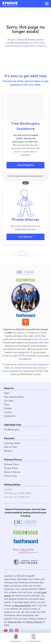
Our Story (9, 401)
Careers (8, 412)
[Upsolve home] (10, 3)
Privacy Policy (11, 468)
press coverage (10, 371)
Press (7, 404)
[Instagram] (17, 631)
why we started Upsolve (34, 364)
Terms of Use (10, 476)
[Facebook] (11, 631)
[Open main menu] (47, 4)
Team (7, 393)
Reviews (8, 451)
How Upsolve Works (14, 397)
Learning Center (12, 443)
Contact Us (10, 416)
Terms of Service (12, 472)
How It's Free (10, 447)
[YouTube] (6, 631)
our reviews (16, 368)
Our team (44, 339)
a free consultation (22, 605)
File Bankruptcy (12, 430)
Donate (8, 408)
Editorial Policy (11, 464)
